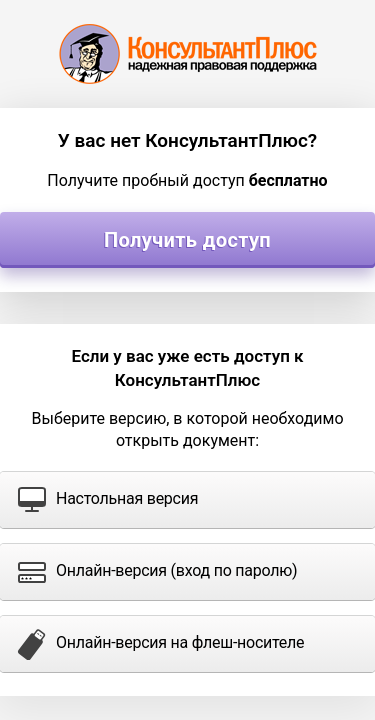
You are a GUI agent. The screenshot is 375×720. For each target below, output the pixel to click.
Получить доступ (187, 240)
